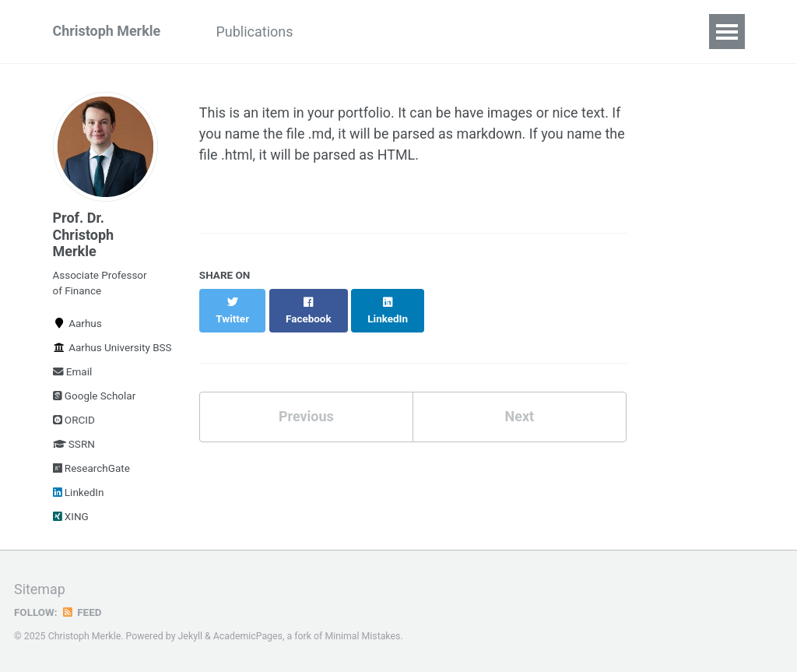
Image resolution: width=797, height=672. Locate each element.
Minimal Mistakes (363, 637)
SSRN (74, 445)
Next (519, 401)
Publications (256, 32)
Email (73, 372)
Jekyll (191, 637)
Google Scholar (95, 396)
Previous (306, 401)
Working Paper (368, 32)
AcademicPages (248, 637)
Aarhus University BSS (106, 348)
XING (71, 517)
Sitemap (40, 591)
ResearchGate (91, 469)
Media (606, 32)
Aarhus (77, 324)
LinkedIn (79, 493)
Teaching (530, 32)
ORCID (74, 420)
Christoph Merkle (107, 32)
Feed (82, 613)
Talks (458, 32)
